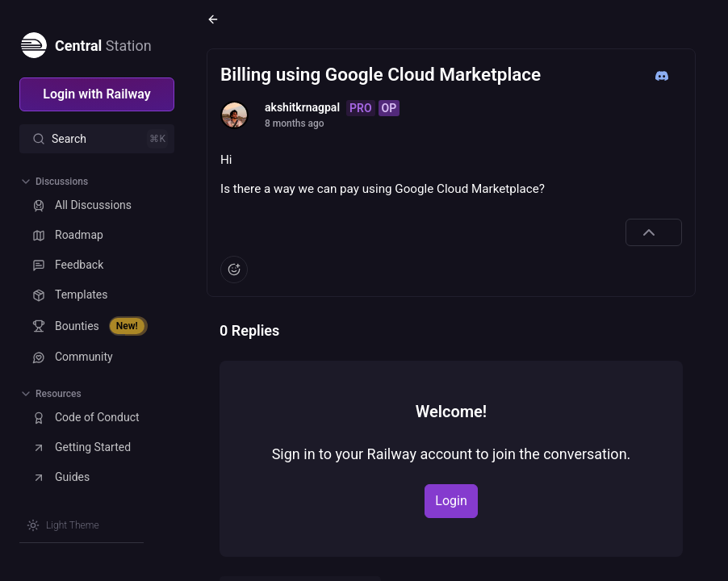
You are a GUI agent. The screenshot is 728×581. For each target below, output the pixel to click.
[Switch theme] (63, 525)
